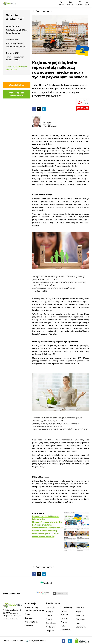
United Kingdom (65, 613)
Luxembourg (67, 608)
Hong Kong (81, 615)
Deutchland (51, 623)
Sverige (49, 612)
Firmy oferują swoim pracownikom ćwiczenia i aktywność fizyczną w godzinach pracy (16, 59)
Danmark (50, 608)
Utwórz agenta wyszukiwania (17, 94)
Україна (80, 612)
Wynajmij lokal (31, 622)
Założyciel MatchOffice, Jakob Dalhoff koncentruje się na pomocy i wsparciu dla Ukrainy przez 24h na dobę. (17, 32)
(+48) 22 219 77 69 (10, 619)
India (78, 623)
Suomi (49, 619)
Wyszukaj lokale (17, 85)
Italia (63, 626)
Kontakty (29, 626)
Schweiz (80, 608)
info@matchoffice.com (12, 616)
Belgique (50, 631)
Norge (49, 615)
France (64, 622)
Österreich (66, 630)
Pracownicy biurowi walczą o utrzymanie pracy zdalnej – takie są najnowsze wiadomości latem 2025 (16, 45)
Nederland (51, 627)
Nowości (28, 618)
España (64, 618)
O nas (27, 614)
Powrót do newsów (45, 11)
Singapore (81, 619)
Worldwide (81, 627)
